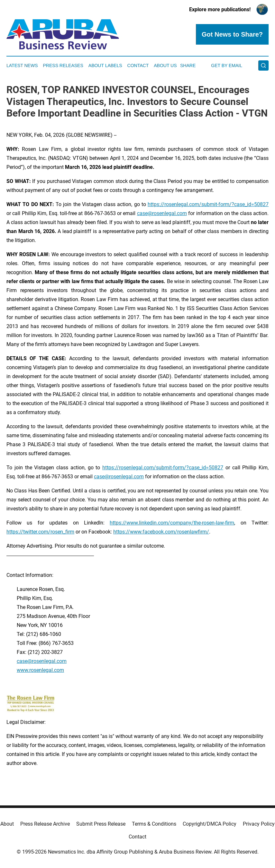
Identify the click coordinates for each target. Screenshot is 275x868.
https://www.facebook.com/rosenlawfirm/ (161, 532)
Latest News (22, 65)
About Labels (105, 65)
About (7, 824)
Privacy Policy (259, 824)
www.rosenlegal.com (40, 670)
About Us (165, 65)
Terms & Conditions (154, 824)
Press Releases (63, 65)
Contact (138, 65)
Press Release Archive (45, 824)
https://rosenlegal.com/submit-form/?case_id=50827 (208, 204)
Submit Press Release (101, 824)
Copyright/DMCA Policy (210, 824)
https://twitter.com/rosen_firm (40, 532)
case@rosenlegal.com (162, 213)
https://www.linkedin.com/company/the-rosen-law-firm (172, 523)
